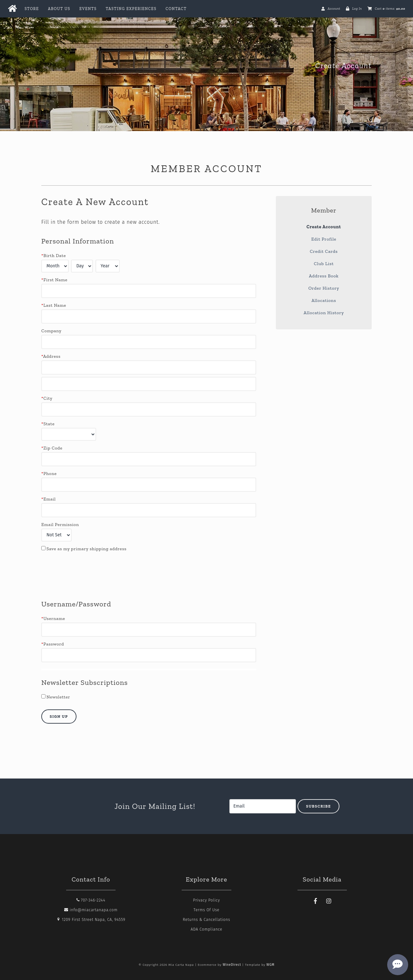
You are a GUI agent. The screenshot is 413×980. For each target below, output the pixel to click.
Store (32, 9)
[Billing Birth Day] (82, 266)
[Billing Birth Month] (55, 266)
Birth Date (54, 256)
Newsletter (58, 697)
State (48, 424)
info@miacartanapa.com (91, 910)
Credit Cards (324, 251)
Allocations (324, 300)
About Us (59, 9)
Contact (176, 9)
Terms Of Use (206, 910)
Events (88, 9)
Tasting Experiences (131, 9)
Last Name (54, 305)
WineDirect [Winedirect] (232, 965)
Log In (357, 9)
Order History (324, 288)
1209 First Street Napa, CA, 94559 (91, 920)
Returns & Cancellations (207, 920)
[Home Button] (12, 9)
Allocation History (324, 313)
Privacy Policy (206, 900)
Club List (324, 264)
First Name (54, 280)
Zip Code (52, 448)
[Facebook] (316, 901)
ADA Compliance (206, 929)
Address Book (324, 276)
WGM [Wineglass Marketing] (271, 965)
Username (53, 619)
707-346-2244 (91, 900)
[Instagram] (329, 901)
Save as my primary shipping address (86, 549)
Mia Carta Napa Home (90, 66)
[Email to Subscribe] (263, 806)
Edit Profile (324, 239)
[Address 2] (149, 384)
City (47, 398)
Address (51, 356)
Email (49, 499)
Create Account (324, 227)
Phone (49, 474)
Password (53, 644)
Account (334, 9)
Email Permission (60, 525)
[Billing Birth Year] (108, 266)
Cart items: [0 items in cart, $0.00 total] (390, 9)
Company (51, 331)
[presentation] (90, 576)
